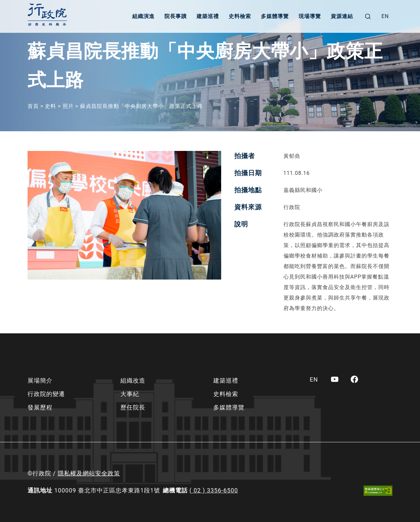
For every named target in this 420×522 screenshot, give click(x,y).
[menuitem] (385, 16)
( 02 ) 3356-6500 (214, 490)
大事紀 (130, 394)
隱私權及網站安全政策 (89, 473)
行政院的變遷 (46, 394)
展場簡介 (40, 380)
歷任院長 (133, 407)
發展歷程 (40, 407)
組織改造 (133, 380)
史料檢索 (240, 16)
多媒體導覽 (275, 16)
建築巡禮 (208, 16)
